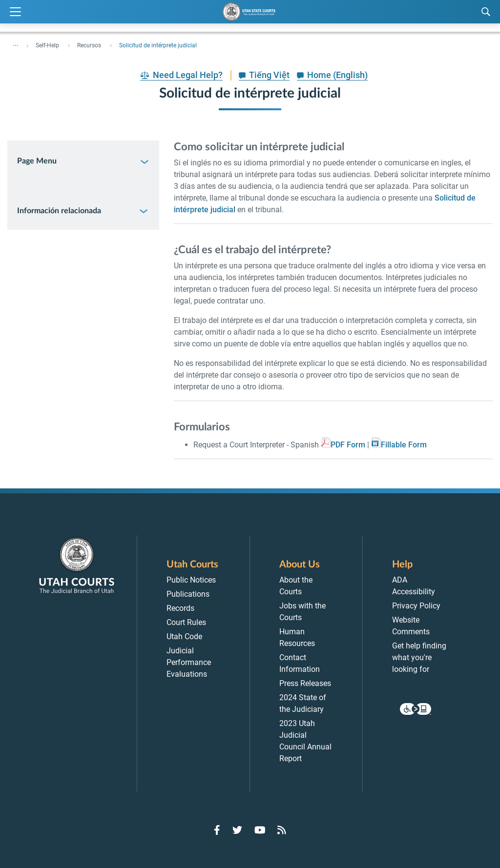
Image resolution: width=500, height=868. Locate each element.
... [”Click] (16, 43)
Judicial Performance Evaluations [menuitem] (189, 662)
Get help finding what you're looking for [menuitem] (419, 657)
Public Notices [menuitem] (191, 580)
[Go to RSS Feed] (282, 830)
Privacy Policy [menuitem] (416, 606)
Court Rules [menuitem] (186, 622)
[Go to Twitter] (237, 830)
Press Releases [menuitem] (305, 683)
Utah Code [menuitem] (184, 636)
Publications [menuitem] (188, 594)
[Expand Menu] (15, 12)
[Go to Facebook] (217, 830)
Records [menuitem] (180, 608)
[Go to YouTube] (260, 830)
